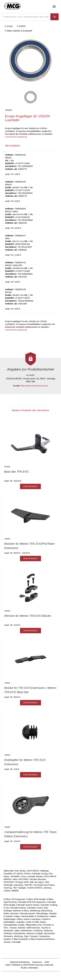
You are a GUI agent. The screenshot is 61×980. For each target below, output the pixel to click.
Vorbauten (8, 936)
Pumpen (13, 928)
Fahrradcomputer (27, 913)
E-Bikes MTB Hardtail (36, 899)
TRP (15, 888)
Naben (43, 922)
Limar (23, 876)
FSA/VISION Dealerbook (16, 137)
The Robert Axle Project (44, 885)
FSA (50, 874)
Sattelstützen (26, 931)
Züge (26, 936)
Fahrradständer (10, 925)
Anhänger (8, 911)
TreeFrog (8, 888)
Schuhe (7, 942)
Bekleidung (35, 911)
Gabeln (53, 916)
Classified (8, 874)
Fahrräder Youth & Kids (37, 908)
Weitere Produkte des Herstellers (31, 410)
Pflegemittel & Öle (34, 925)
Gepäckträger (10, 919)
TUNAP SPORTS (35, 888)
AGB (47, 962)
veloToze (47, 888)
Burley (23, 871)
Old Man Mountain (38, 879)
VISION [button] (21, 26)
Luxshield (31, 876)
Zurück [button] (9, 26)
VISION (7, 891)
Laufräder (20, 922)
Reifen (6, 913)
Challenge (44, 871)
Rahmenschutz (33, 928)
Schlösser (8, 933)
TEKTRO (28, 885)
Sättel (17, 931)
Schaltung (38, 931)
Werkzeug (18, 936)
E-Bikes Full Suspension (14, 899)
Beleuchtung (47, 911)
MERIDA (7, 879)
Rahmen (22, 928)
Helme (20, 919)
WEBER (15, 891)
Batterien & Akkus (21, 911)
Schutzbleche (19, 933)
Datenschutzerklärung (20, 962)
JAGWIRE (15, 876)
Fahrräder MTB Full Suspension (32, 902)
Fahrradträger (42, 913)
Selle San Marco (37, 882)
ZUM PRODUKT (30, 486)
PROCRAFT (9, 882)
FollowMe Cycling (40, 874)
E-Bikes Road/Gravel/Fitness (42, 939)
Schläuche (48, 931)
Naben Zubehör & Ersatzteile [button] (18, 31)
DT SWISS (18, 874)
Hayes (6, 876)
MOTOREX (23, 879)
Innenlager (16, 942)
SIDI (47, 882)
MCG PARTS (50, 876)
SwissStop (18, 885)
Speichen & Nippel (35, 933)
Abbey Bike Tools (11, 871)
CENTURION (32, 871)
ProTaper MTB (22, 882)
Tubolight (22, 888)
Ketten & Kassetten (32, 919)
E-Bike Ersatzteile (20, 939)
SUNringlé (8, 885)
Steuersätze (49, 933)
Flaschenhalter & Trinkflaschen (35, 916)
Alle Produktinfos (12, 145)
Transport (34, 936)
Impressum (37, 962)
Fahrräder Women (18, 908)
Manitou (40, 876)
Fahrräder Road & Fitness (28, 905)
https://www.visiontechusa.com (34, 386)
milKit (15, 879)
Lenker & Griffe (32, 922)
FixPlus (27, 874)
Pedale (21, 925)
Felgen (17, 916)
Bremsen (14, 913)
